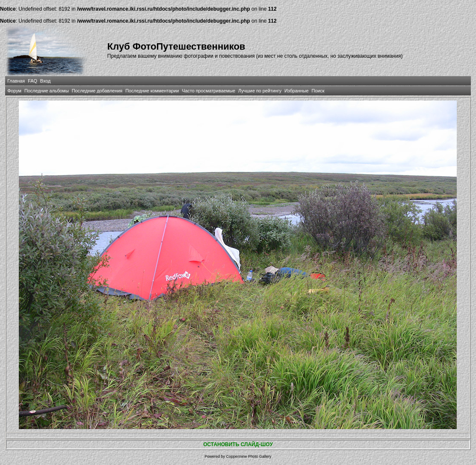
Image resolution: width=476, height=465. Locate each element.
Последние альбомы (47, 91)
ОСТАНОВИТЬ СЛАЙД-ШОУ (238, 444)
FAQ (33, 81)
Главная (16, 81)
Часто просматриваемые (208, 91)
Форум (14, 91)
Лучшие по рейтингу (260, 91)
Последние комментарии (152, 91)
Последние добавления (97, 91)
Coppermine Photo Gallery (248, 456)
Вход (45, 81)
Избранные (296, 91)
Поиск (318, 91)
